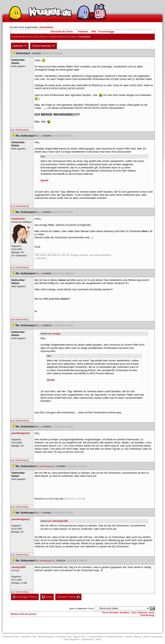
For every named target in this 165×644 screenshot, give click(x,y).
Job (98, 639)
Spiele (129, 637)
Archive (53, 37)
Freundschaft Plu (114, 637)
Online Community (153, 637)
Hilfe (94, 32)
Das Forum (41, 37)
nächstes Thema (68, 597)
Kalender (83, 32)
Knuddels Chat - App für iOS (71, 637)
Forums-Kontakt (110, 613)
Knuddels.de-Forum (22, 37)
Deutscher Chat (11, 637)
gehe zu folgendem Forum (82, 608)
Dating (138, 637)
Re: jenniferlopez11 (45, 466)
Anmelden (46, 27)
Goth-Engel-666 (60, 521)
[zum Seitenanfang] (20, 130)
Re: (38, 136)
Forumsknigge (106, 32)
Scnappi (56, 334)
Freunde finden (95, 637)
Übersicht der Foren (62, 32)
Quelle (45, 180)
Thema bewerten (43, 46)
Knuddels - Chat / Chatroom (134, 613)
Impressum (88, 639)
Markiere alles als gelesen (24, 614)
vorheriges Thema (25, 597)
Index (47, 597)
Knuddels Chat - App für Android (38, 637)
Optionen (20, 46)
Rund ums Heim (68, 37)
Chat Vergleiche (72, 639)
